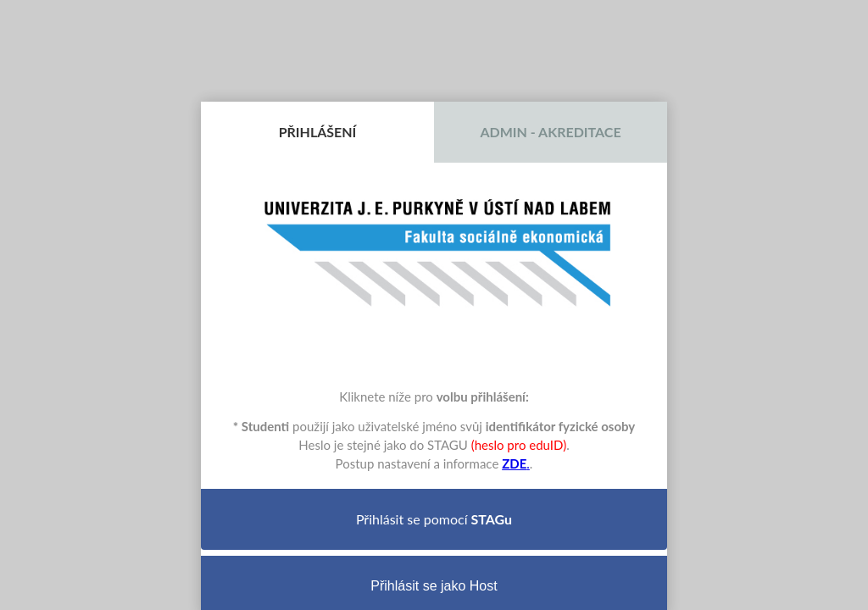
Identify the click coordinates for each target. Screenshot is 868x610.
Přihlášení (318, 132)
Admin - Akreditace (550, 132)
